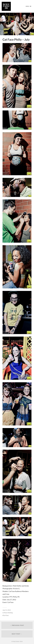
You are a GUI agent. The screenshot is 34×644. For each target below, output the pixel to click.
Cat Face (6, 615)
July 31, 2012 (7, 610)
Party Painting (8, 613)
